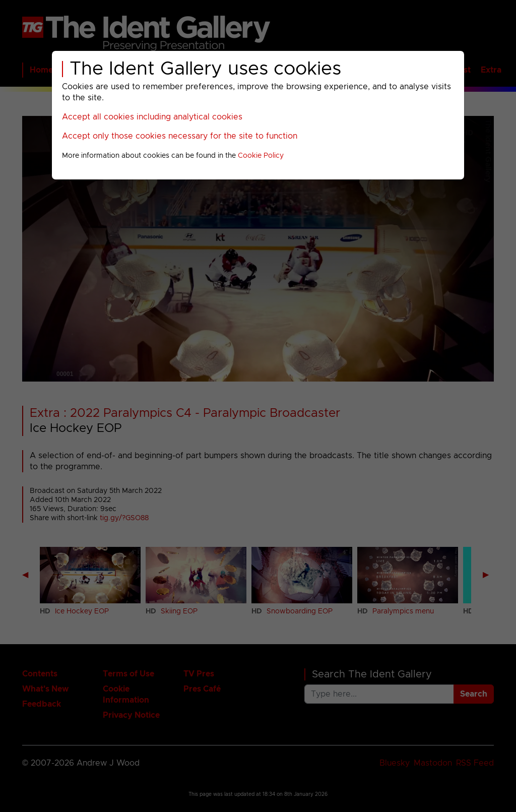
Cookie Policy (261, 156)
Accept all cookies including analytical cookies (152, 117)
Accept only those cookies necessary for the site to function (180, 136)
